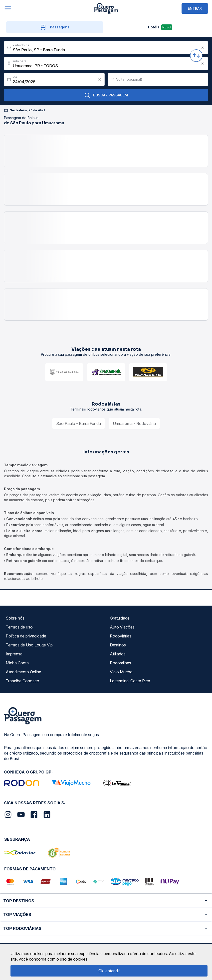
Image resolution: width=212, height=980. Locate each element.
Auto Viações (122, 627)
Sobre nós (15, 618)
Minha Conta (17, 663)
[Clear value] (100, 79)
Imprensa (14, 654)
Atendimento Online (23, 672)
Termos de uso (19, 627)
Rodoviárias (121, 636)
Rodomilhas (120, 663)
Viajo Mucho (121, 672)
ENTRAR (195, 8)
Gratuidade (120, 618)
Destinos (118, 645)
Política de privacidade (26, 636)
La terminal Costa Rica (130, 681)
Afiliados (118, 654)
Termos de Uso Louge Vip (29, 645)
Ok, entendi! (109, 971)
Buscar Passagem (106, 95)
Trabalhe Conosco (22, 681)
